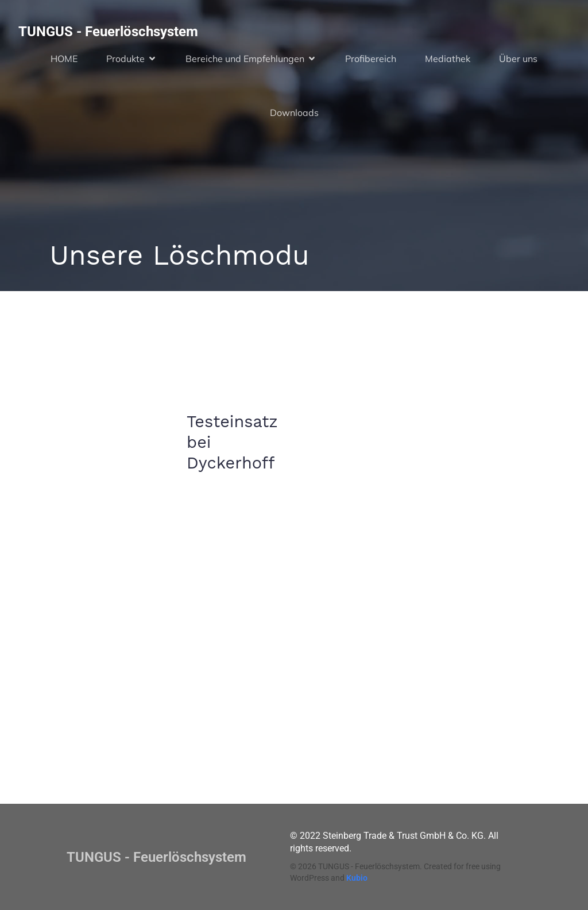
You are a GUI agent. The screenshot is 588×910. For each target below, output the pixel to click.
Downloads (294, 113)
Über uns (518, 59)
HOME (64, 59)
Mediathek (448, 59)
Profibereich (371, 59)
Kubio (357, 878)
